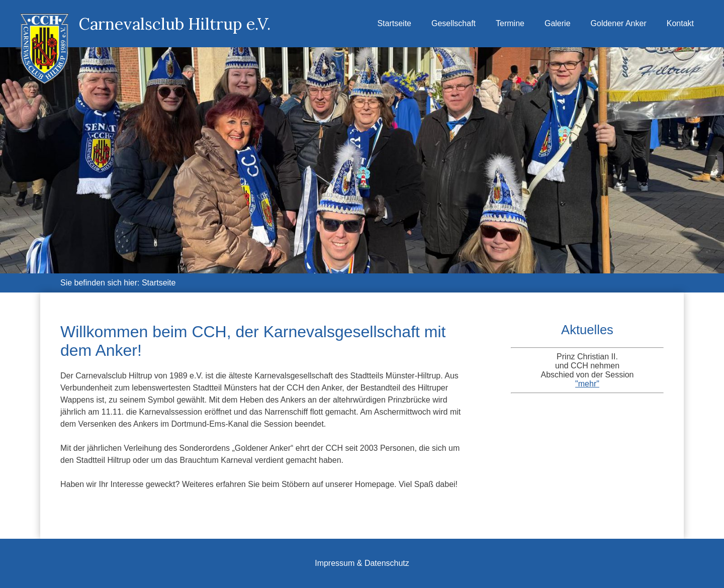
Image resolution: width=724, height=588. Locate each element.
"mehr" (587, 384)
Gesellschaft (454, 23)
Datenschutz (387, 563)
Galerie (558, 23)
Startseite (394, 23)
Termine (510, 23)
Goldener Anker (619, 23)
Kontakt (680, 23)
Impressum (335, 563)
